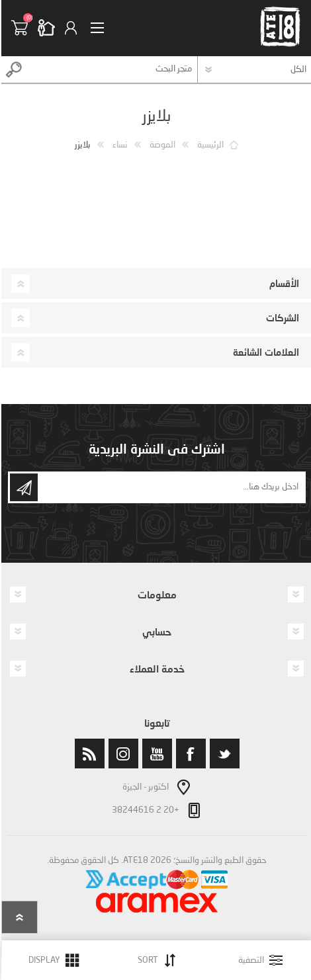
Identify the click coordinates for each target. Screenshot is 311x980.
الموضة (161, 145)
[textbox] (111, 69)
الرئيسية (209, 145)
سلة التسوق (23, 28)
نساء (119, 145)
